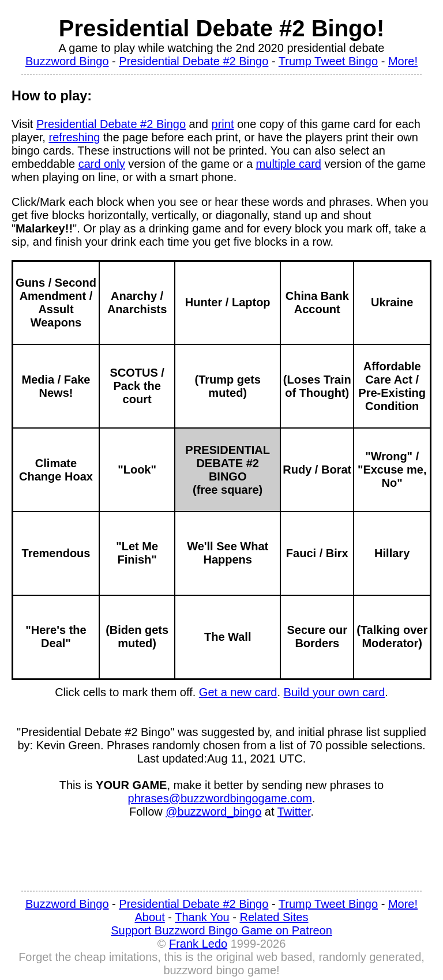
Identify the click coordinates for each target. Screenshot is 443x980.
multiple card (289, 164)
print (223, 124)
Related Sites (274, 917)
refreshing (74, 137)
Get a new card (238, 692)
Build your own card (335, 692)
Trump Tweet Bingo (328, 61)
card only (102, 164)
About (150, 917)
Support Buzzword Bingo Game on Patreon (221, 930)
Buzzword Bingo (67, 61)
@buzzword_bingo (213, 812)
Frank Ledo (198, 944)
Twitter (294, 812)
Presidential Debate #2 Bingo (194, 61)
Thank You (202, 917)
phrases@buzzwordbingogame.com (220, 798)
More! (403, 61)
